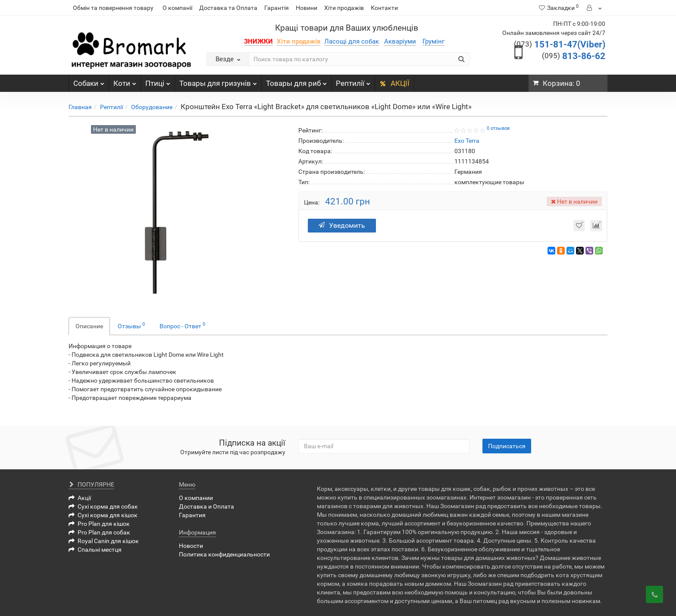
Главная (80, 107)
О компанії (177, 8)
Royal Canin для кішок (104, 541)
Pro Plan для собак (99, 532)
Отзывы (131, 325)
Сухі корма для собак (103, 506)
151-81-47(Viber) (560, 44)
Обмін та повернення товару (113, 8)
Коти (125, 81)
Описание (89, 326)
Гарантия (192, 515)
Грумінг (433, 41)
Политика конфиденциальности (224, 554)
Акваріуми (400, 41)
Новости (191, 546)
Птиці (158, 81)
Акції (80, 498)
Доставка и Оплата (207, 506)
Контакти (384, 8)
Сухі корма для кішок (103, 515)
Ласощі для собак (352, 41)
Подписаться (507, 446)
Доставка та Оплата (228, 8)
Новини (307, 8)
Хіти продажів (344, 8)
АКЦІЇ (394, 83)
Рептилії (353, 81)
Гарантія (277, 8)
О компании (196, 498)
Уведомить (342, 225)
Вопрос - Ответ (182, 325)
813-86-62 (574, 56)
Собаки (89, 81)
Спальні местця (95, 550)
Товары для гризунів (218, 81)
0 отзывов (498, 128)
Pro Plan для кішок (99, 524)
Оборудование (152, 107)
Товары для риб (296, 81)
